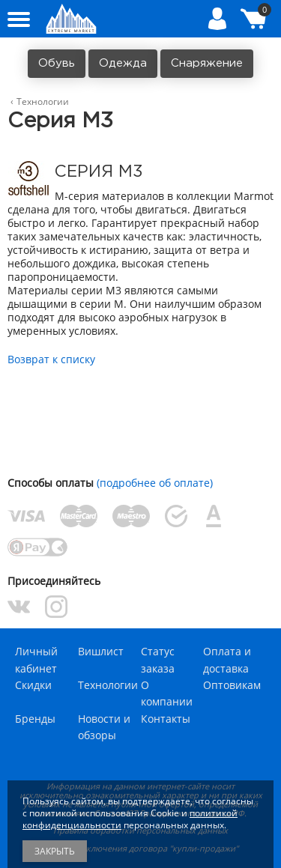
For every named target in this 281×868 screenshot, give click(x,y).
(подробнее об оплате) (155, 483)
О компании (167, 693)
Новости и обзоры (104, 727)
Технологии (108, 685)
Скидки (33, 685)
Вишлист (101, 651)
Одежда (123, 63)
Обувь (57, 63)
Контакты (166, 719)
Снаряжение (207, 63)
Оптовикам (232, 685)
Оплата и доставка (227, 659)
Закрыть (55, 851)
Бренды (35, 719)
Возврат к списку (51, 359)
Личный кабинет (36, 659)
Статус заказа (158, 659)
